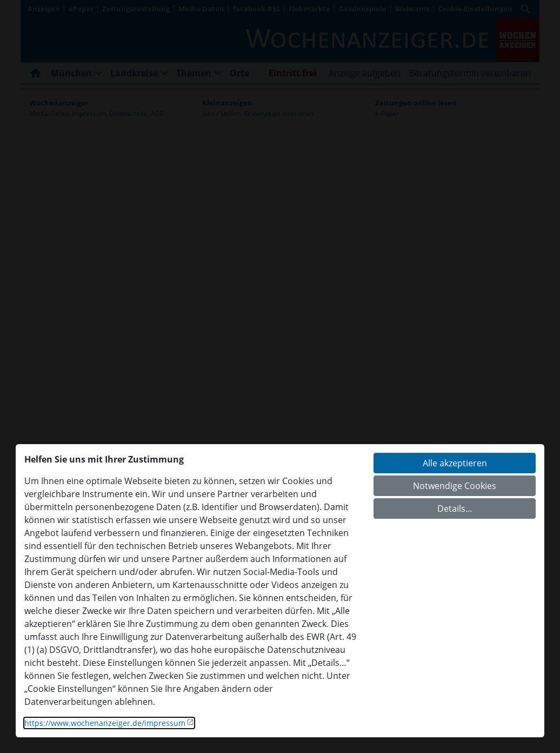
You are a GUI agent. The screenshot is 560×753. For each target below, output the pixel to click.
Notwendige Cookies (455, 486)
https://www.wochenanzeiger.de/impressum (105, 723)
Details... (455, 508)
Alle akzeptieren (455, 463)
